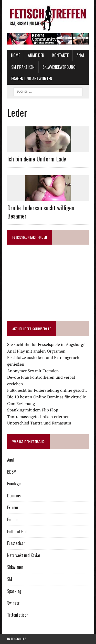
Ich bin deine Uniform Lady (37, 159)
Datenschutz (17, 639)
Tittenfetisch (18, 615)
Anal (81, 55)
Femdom (14, 519)
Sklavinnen (15, 567)
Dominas (14, 496)
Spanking (14, 591)
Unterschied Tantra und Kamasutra (39, 423)
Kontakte (60, 55)
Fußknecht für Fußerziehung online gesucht (47, 390)
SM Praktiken (23, 67)
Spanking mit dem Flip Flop (33, 410)
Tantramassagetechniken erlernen (38, 417)
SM (10, 579)
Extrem (13, 507)
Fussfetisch (16, 543)
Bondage (14, 484)
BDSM (12, 472)
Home (15, 55)
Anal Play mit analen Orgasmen (36, 351)
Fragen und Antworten (32, 79)
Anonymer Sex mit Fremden (33, 371)
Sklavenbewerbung (59, 67)
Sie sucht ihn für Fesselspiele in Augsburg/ (46, 344)
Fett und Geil (17, 531)
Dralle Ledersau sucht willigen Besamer (41, 211)
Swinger (13, 603)
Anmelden (36, 55)
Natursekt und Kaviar (24, 555)
